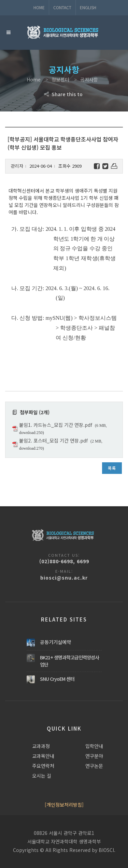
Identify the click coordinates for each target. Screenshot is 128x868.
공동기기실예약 (55, 642)
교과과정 (41, 746)
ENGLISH (88, 7)
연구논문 (94, 766)
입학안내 (94, 746)
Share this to (64, 94)
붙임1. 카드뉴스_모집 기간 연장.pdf (56, 425)
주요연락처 (43, 766)
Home (39, 7)
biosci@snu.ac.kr (64, 578)
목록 (112, 468)
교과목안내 (43, 756)
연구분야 (94, 756)
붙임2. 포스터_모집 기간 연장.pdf (53, 440)
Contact (62, 7)
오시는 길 (42, 776)
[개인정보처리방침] (64, 805)
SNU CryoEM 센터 (57, 679)
